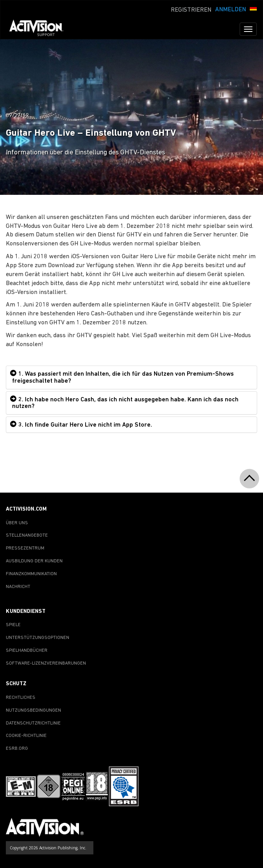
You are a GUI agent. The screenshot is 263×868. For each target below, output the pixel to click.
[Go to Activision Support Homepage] (40, 29)
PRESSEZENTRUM (25, 548)
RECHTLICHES (21, 698)
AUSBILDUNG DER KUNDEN (34, 561)
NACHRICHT (18, 587)
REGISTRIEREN (191, 10)
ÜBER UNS (17, 523)
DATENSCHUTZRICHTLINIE (33, 723)
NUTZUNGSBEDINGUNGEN (33, 710)
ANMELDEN (231, 10)
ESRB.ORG (17, 749)
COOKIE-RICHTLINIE (26, 736)
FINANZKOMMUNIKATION (31, 574)
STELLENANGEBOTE (27, 535)
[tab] (131, 377)
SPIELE (13, 625)
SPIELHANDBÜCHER (27, 651)
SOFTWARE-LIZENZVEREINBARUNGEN (46, 663)
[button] (253, 9)
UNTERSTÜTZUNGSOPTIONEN (38, 638)
